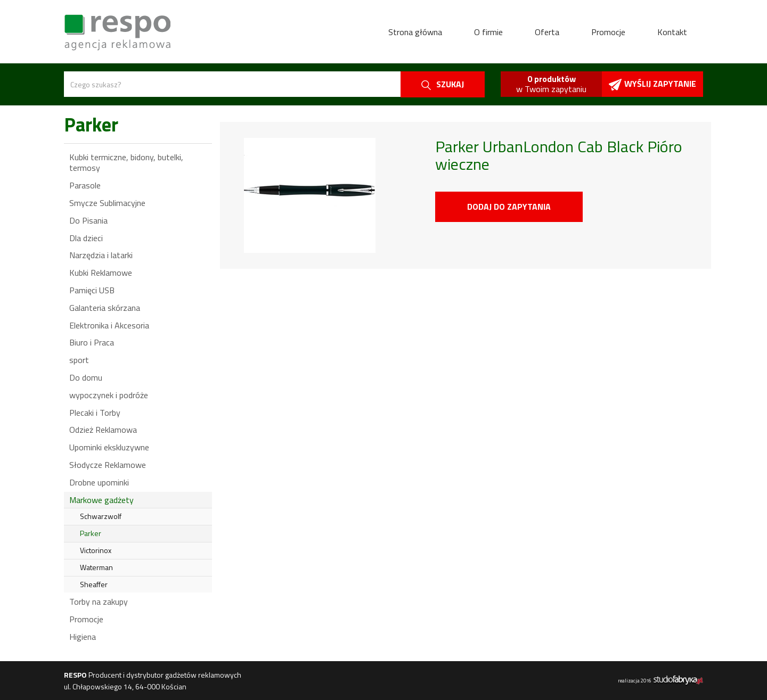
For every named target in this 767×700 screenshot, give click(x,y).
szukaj (443, 84)
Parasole (85, 185)
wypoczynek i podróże (109, 395)
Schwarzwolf (101, 516)
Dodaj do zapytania (509, 207)
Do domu (86, 377)
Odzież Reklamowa (103, 430)
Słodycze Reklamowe (108, 465)
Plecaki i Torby (95, 413)
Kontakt (672, 32)
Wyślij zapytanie (652, 84)
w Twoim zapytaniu (551, 84)
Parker (91, 533)
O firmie (488, 32)
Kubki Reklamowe (101, 273)
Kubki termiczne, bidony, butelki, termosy (126, 163)
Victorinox (96, 550)
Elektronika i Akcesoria (109, 325)
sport (79, 360)
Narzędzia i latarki (101, 255)
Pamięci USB (92, 290)
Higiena (83, 637)
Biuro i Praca (92, 342)
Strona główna (415, 32)
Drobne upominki (99, 482)
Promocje (608, 32)
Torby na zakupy (99, 602)
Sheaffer (94, 584)
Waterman (96, 567)
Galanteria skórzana (105, 308)
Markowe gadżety (101, 500)
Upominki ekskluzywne (109, 447)
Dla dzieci (86, 238)
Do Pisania (88, 220)
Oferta (547, 32)
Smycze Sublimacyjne (107, 203)
